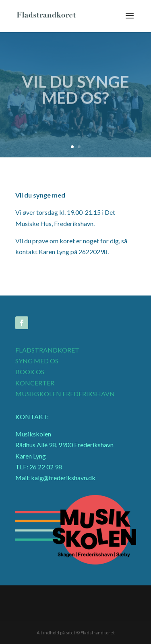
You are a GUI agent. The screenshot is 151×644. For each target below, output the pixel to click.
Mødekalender (71, 609)
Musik (77, 597)
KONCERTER (35, 383)
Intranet (31, 597)
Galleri (55, 597)
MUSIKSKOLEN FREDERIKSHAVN (65, 394)
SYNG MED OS (37, 361)
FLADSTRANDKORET (47, 350)
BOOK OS (30, 372)
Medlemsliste (106, 597)
